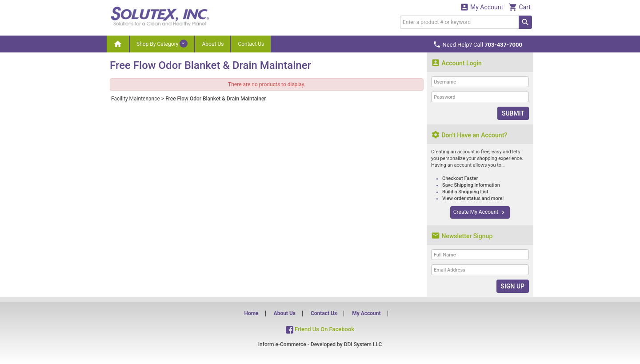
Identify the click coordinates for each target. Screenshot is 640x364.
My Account (482, 7)
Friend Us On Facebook (320, 329)
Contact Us (251, 44)
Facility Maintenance (136, 99)
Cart (520, 7)
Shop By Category (162, 44)
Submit (513, 113)
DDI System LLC (363, 344)
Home (251, 313)
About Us (213, 44)
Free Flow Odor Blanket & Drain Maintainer (216, 99)
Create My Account (480, 212)
